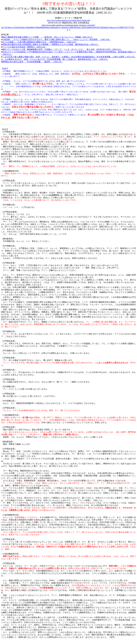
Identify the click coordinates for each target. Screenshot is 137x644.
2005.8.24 (24, 47)
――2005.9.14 (40, 42)
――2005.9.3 (51, 44)
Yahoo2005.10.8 (56, 40)
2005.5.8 (32, 62)
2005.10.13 (48, 37)
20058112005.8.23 (62, 49)
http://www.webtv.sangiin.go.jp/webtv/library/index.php (68, 20)
